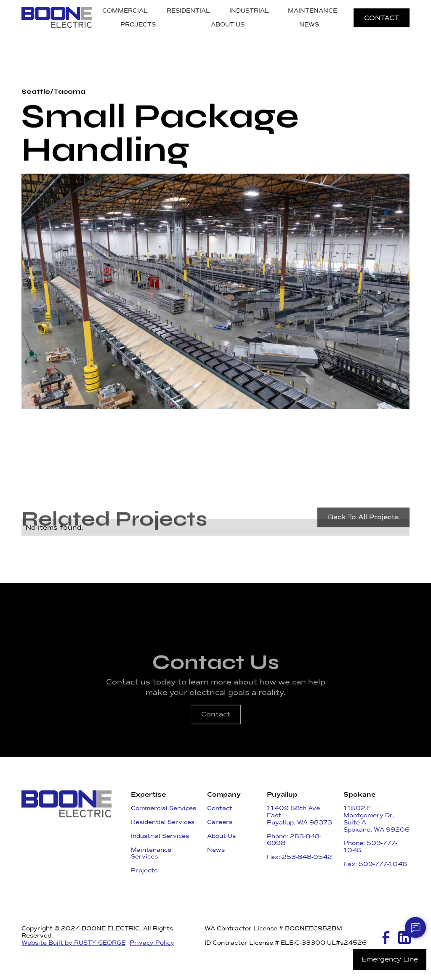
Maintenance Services (151, 853)
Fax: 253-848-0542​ (299, 857)
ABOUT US (228, 25)
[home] (57, 18)
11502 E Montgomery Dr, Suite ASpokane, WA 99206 (376, 819)
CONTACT (382, 18)
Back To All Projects (363, 525)
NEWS (309, 25)
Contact (216, 722)
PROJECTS (138, 25)
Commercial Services (164, 808)
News (216, 850)
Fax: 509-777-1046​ (375, 864)
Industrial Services (160, 836)
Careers (220, 822)
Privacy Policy (152, 943)
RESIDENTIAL (188, 11)
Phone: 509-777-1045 (370, 847)
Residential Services (163, 822)
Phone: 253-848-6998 (294, 840)
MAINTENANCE (313, 11)
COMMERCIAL (125, 11)
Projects (144, 870)
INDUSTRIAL (249, 11)
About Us (221, 836)
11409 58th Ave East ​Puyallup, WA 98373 (299, 815)
